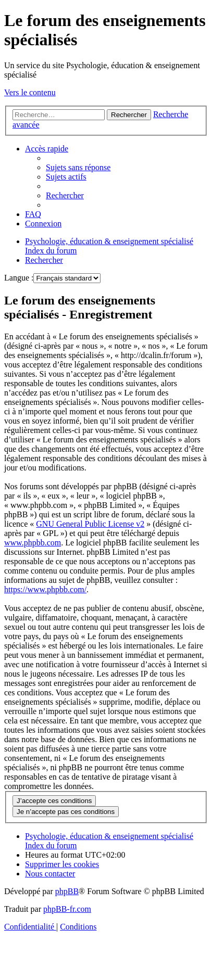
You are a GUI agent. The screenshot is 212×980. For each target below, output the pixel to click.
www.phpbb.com (33, 543)
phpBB (67, 891)
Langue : (19, 278)
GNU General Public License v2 (90, 524)
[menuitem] (78, 167)
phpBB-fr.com (67, 909)
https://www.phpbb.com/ (45, 589)
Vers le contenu (30, 92)
